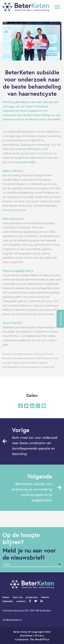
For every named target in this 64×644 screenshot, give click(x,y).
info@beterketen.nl (12, 620)
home (6, 597)
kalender (8, 601)
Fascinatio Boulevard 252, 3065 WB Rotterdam (27, 611)
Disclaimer (27, 635)
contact (21, 601)
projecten (32, 597)
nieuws (45, 597)
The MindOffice (39, 639)
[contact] (16, 564)
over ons (17, 597)
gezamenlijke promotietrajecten (39, 153)
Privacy (40, 635)
